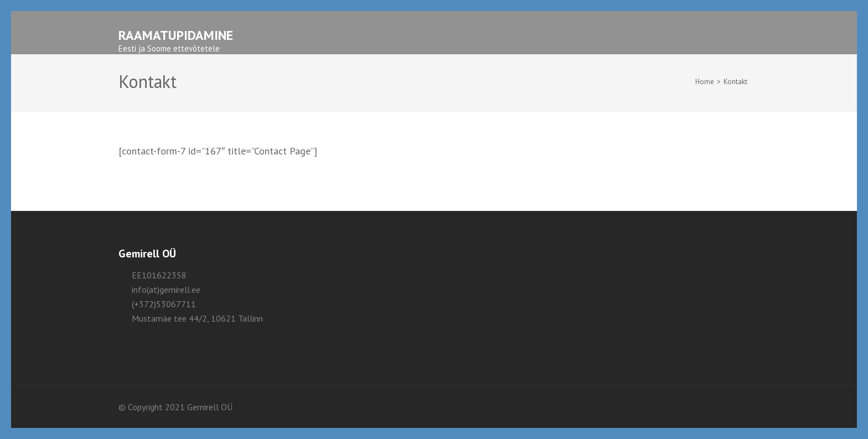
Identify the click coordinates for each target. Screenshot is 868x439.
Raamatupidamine (176, 35)
